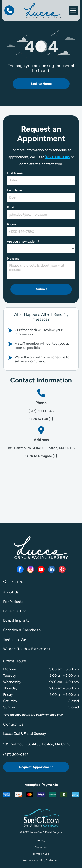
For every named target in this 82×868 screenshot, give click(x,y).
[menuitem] (41, 592)
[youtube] (41, 570)
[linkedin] (52, 570)
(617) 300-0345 (57, 157)
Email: (11, 207)
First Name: (15, 173)
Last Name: (15, 190)
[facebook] (20, 570)
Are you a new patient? (23, 242)
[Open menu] (73, 11)
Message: (14, 259)
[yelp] (62, 570)
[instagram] (31, 570)
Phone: (12, 225)
